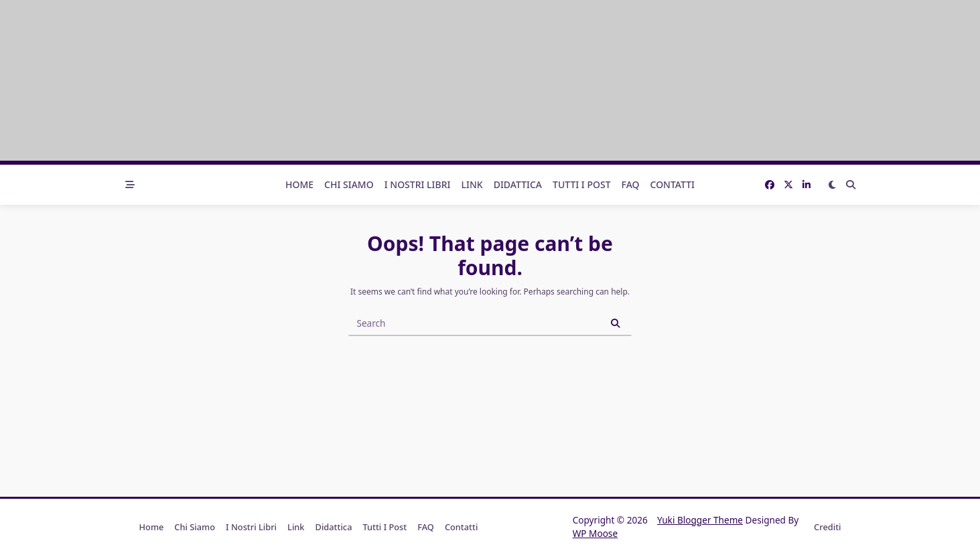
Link (472, 184)
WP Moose (595, 533)
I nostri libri (418, 184)
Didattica (518, 184)
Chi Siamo (349, 184)
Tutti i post (582, 184)
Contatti (673, 184)
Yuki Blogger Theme (700, 520)
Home (299, 184)
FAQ (631, 184)
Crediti (827, 527)
